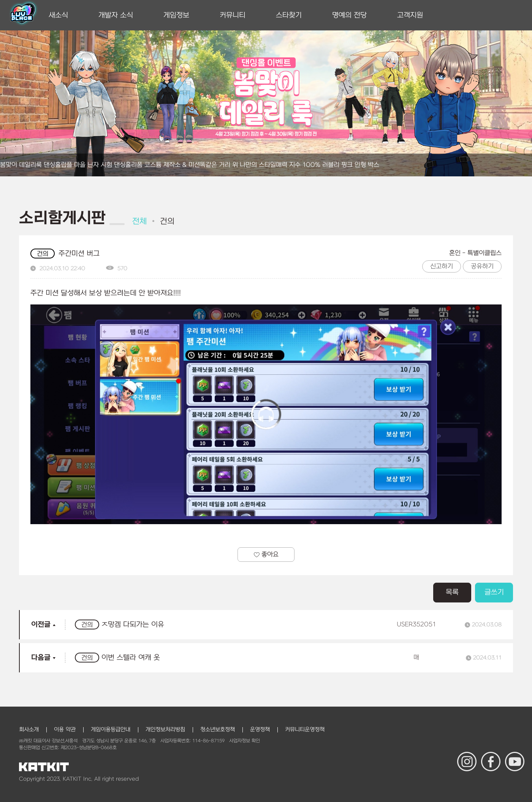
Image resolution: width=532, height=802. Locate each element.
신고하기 (442, 266)
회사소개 (29, 730)
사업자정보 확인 (245, 741)
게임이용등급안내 (111, 730)
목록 (452, 592)
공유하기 (482, 266)
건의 (167, 221)
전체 (139, 221)
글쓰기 (494, 592)
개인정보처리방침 (165, 730)
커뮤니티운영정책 (305, 730)
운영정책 (260, 730)
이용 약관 (65, 730)
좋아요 (266, 555)
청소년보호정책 (218, 730)
